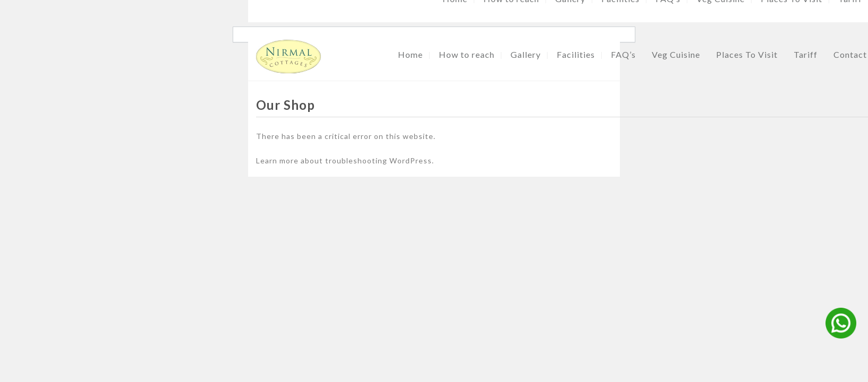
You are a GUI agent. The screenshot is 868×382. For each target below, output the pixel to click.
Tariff (806, 54)
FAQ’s (623, 54)
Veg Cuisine (676, 54)
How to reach (467, 54)
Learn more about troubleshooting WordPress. (345, 160)
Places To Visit (747, 54)
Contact (850, 54)
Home (410, 54)
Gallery (526, 54)
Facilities (576, 54)
